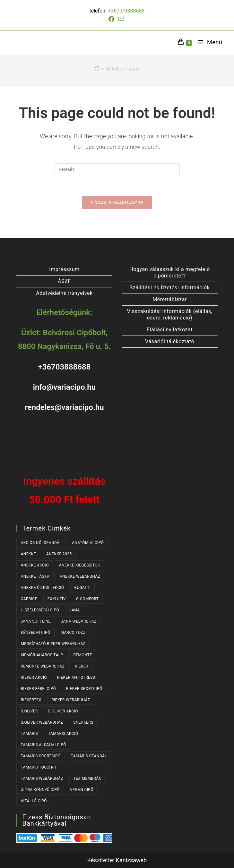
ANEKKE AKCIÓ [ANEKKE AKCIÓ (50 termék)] (35, 565)
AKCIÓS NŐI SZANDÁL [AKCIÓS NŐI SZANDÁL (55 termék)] (41, 543)
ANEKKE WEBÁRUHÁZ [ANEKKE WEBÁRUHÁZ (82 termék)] (80, 576)
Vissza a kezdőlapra (117, 202)
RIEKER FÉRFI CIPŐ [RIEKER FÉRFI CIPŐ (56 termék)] (38, 689)
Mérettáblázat (170, 299)
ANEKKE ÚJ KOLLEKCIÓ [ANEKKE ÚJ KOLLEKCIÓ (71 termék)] (42, 588)
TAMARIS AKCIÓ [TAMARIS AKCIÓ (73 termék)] (63, 734)
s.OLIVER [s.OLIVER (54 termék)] (29, 711)
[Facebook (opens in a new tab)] (112, 19)
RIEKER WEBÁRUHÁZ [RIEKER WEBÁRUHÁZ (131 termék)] (71, 700)
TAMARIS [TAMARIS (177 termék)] (29, 734)
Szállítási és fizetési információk (170, 288)
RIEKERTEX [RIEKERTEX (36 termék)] (31, 700)
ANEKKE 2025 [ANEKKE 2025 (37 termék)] (59, 554)
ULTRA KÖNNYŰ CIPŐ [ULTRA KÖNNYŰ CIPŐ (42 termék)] (40, 790)
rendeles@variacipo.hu (64, 407)
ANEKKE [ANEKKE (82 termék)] (28, 554)
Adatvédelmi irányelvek (64, 293)
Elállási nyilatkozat (170, 330)
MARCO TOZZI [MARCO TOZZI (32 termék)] (74, 633)
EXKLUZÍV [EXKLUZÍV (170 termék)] (57, 599)
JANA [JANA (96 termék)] (74, 610)
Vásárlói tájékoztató (170, 341)
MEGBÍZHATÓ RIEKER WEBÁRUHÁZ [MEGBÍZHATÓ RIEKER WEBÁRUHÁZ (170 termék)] (53, 644)
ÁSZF (64, 281)
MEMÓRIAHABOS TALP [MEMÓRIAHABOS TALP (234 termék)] (42, 655)
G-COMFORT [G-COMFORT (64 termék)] (87, 599)
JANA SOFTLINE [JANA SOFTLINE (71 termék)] (35, 621)
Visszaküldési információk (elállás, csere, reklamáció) (169, 315)
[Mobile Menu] (208, 42)
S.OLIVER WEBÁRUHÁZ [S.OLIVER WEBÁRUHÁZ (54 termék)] (42, 722)
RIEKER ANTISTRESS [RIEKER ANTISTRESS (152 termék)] (76, 677)
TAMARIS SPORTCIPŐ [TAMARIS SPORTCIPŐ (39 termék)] (40, 756)
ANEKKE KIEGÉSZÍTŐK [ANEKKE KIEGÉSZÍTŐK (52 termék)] (80, 565)
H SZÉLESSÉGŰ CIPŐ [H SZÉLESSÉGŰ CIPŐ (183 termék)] (40, 610)
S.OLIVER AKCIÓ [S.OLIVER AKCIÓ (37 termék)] (63, 711)
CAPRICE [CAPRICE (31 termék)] (29, 599)
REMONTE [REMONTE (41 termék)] (83, 655)
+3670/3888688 (126, 11)
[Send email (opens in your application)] (121, 19)
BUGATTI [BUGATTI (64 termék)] (83, 588)
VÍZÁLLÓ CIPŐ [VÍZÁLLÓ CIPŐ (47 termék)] (34, 801)
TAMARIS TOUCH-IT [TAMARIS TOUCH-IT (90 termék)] (39, 767)
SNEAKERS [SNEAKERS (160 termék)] (83, 722)
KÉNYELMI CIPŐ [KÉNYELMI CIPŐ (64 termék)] (35, 633)
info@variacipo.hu (64, 387)
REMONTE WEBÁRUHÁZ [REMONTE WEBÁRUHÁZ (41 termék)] (43, 666)
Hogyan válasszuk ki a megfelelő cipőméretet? (170, 272)
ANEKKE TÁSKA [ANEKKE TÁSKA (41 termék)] (35, 576)
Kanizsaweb (131, 860)
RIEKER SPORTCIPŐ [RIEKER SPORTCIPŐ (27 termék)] (84, 689)
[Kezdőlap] (97, 69)
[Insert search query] (117, 170)
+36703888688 (64, 367)
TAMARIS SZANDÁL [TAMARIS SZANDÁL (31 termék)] (89, 756)
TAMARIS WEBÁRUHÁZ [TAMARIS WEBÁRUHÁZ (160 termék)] (42, 779)
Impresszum (64, 269)
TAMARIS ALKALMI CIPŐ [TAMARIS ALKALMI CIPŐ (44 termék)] (43, 745)
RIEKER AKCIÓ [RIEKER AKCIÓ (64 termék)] (34, 677)
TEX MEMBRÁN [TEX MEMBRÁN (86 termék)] (88, 779)
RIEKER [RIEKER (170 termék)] (82, 666)
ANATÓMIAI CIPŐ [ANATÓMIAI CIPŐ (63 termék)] (88, 543)
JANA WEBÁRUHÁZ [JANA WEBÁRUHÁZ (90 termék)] (79, 621)
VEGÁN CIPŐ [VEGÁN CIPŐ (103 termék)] (82, 790)
